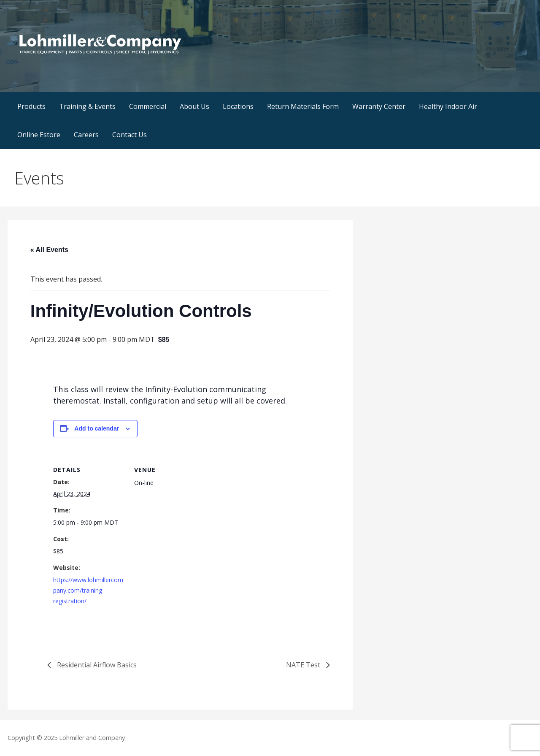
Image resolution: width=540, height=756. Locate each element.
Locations (238, 106)
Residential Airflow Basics (96, 665)
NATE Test (304, 665)
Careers (86, 135)
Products (31, 106)
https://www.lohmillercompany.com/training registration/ (88, 590)
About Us (194, 106)
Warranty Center (379, 106)
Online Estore (39, 135)
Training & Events (87, 106)
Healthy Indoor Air (448, 106)
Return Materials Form (303, 106)
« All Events (49, 250)
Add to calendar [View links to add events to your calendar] (97, 428)
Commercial (148, 106)
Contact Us (130, 135)
